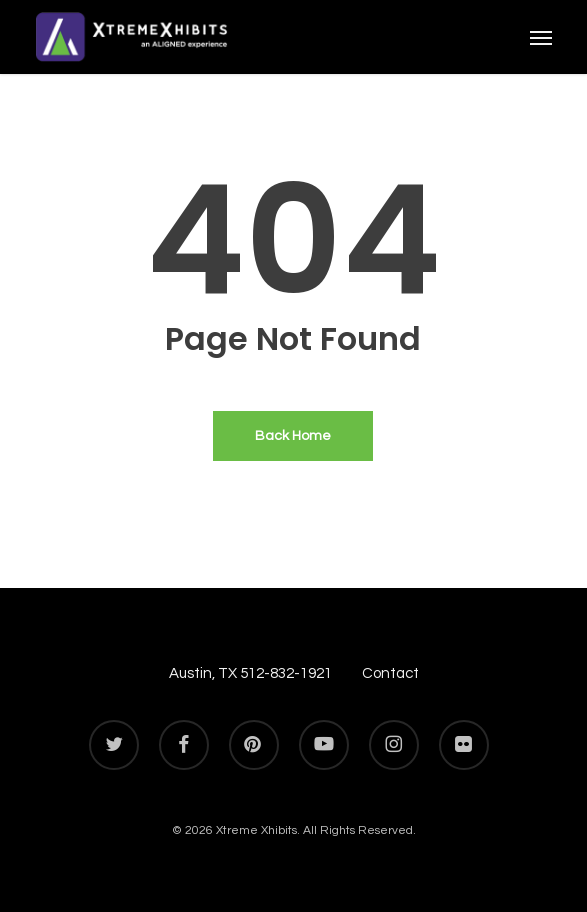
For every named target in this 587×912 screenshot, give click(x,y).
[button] (541, 37)
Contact (390, 673)
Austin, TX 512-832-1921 (250, 673)
